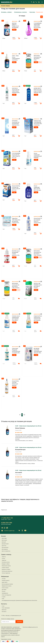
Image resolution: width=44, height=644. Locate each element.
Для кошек (4, 540)
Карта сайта (5, 582)
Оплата (4, 591)
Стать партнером (6, 608)
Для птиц (4, 546)
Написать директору (8, 531)
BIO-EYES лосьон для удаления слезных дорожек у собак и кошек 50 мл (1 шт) (16, 253)
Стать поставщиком (6, 595)
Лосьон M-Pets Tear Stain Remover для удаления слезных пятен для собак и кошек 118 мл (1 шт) (16, 383)
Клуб (3, 599)
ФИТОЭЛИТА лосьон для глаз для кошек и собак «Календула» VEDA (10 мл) (37, 58)
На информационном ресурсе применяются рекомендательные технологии (19, 600)
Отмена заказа (5, 568)
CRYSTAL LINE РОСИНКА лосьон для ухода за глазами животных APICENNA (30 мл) (38, 286)
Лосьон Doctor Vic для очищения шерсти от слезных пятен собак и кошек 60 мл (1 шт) (38, 221)
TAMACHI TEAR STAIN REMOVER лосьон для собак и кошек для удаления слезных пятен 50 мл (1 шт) (38, 123)
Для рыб (4, 542)
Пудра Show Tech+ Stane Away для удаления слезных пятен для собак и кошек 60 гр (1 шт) (16, 221)
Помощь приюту (6, 580)
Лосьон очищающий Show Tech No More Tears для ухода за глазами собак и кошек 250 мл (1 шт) (38, 188)
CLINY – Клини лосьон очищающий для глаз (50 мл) (16, 58)
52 (24, 415)
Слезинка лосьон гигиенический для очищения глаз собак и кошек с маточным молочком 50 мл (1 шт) (16, 318)
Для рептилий (5, 544)
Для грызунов (5, 547)
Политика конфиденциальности (30, 627)
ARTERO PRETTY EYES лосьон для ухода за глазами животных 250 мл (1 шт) (38, 90)
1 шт (14, 95)
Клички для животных (7, 571)
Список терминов (6, 573)
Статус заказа (5, 588)
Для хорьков (5, 549)
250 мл (36, 30)
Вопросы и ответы (6, 569)
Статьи (3, 559)
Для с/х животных (6, 551)
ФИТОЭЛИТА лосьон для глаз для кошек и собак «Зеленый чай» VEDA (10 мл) (37, 253)
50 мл (14, 30)
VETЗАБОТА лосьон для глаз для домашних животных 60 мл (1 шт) (16, 123)
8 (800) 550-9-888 (7, 523)
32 (22, 415)
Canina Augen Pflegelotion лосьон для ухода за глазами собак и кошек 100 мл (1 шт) (16, 351)
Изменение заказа (6, 566)
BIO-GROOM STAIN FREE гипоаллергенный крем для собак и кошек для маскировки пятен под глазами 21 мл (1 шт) (38, 351)
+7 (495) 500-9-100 (7, 518)
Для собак (4, 538)
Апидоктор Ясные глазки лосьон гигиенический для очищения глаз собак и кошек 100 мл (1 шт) (38, 318)
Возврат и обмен (6, 564)
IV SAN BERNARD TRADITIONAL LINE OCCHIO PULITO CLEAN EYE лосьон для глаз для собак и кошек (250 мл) (38, 25)
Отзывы (4, 579)
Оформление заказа (7, 586)
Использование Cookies (7, 584)
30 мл (36, 290)
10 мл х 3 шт (20, 290)
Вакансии (4, 610)
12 (20, 415)
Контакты (4, 612)
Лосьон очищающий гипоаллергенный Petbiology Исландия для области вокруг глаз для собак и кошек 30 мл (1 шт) (38, 156)
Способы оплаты (6, 562)
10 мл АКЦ (41, 257)
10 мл (36, 62)
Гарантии (4, 560)
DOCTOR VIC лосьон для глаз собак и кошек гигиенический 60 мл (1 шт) (16, 90)
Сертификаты (5, 593)
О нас (3, 606)
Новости (4, 557)
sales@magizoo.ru (5, 633)
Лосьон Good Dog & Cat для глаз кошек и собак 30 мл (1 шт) (16, 188)
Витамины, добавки (6, 12)
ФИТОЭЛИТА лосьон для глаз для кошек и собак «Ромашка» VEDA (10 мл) (16, 286)
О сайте (4, 597)
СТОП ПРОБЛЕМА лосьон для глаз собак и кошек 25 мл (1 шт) (16, 155)
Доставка (4, 590)
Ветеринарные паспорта (21, 12)
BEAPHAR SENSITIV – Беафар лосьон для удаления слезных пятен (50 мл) (15, 25)
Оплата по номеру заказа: (8, 619)
